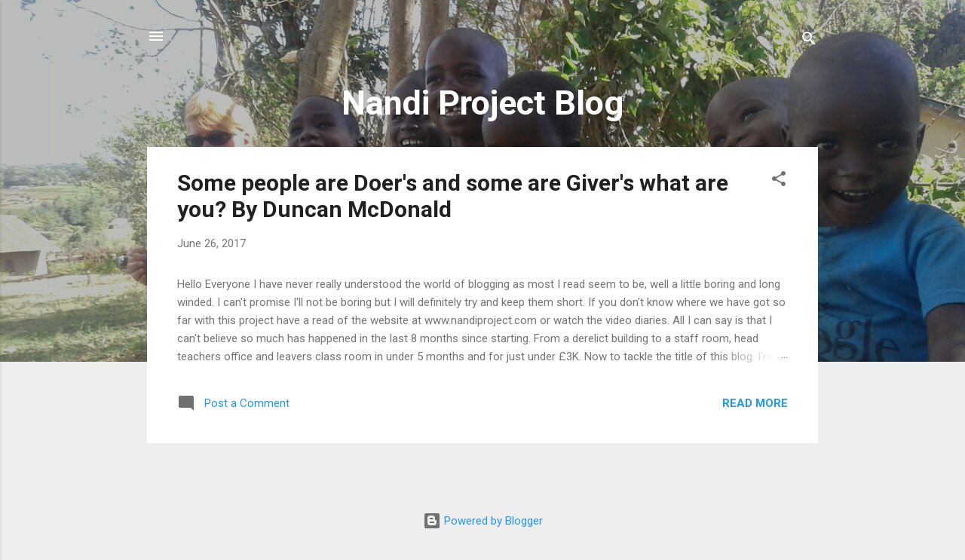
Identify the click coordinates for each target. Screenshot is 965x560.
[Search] (809, 41)
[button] (779, 181)
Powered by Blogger (483, 521)
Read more (755, 403)
